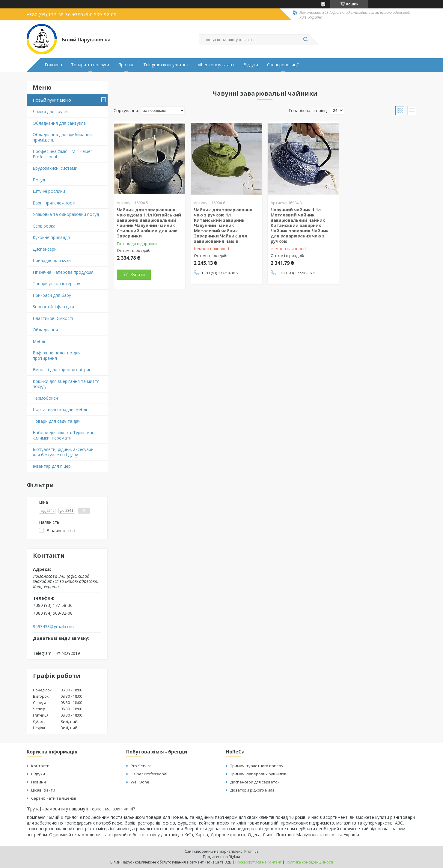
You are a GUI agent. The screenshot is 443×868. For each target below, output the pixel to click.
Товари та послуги (90, 65)
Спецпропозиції (283, 65)
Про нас (126, 65)
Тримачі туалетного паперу (257, 766)
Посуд (39, 180)
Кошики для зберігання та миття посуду (66, 384)
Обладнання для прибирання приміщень (62, 137)
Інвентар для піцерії (53, 466)
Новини (39, 782)
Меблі (39, 341)
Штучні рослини (49, 191)
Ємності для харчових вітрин (62, 370)
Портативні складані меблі (60, 409)
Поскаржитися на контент (258, 862)
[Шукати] (305, 40)
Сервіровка (44, 226)
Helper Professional (149, 774)
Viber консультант (216, 65)
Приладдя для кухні (52, 260)
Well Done (140, 782)
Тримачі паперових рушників (258, 774)
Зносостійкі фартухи (53, 307)
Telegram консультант (166, 65)
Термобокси (45, 398)
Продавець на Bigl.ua (221, 857)
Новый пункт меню (52, 100)
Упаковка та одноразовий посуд (66, 214)
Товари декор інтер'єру (56, 283)
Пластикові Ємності (53, 318)
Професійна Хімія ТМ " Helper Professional (62, 154)
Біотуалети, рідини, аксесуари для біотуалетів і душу (63, 452)
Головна (53, 65)
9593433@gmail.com (53, 627)
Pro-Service (141, 766)
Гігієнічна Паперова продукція (63, 272)
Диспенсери (45, 249)
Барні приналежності (54, 203)
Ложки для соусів (50, 111)
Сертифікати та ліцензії (54, 798)
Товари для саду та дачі (57, 421)
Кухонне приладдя (51, 237)
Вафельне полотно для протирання (57, 355)
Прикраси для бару (52, 295)
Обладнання (45, 330)
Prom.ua (251, 851)
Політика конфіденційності (309, 862)
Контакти (40, 766)
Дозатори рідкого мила (252, 790)
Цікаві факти (43, 790)
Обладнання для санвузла (59, 123)
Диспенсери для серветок (255, 782)
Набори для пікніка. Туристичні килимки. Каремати (64, 435)
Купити (138, 274)
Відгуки (251, 65)
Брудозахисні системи (55, 168)
